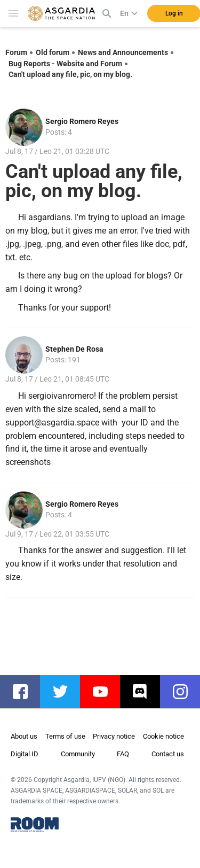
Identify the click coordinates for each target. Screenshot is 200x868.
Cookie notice (163, 736)
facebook (25, 692)
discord (145, 692)
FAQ (123, 754)
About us (24, 736)
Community (78, 754)
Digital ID (25, 754)
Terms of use (65, 736)
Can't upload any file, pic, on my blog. (70, 74)
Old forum (53, 52)
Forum (16, 52)
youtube (105, 692)
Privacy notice (114, 736)
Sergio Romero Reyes (82, 121)
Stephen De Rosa (74, 349)
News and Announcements (123, 52)
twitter (65, 692)
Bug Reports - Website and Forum (65, 64)
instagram (185, 692)
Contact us (168, 754)
